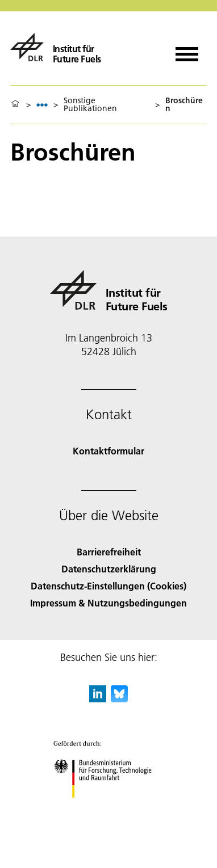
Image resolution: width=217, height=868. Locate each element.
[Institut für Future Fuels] (56, 47)
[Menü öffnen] (187, 50)
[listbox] (42, 105)
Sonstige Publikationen (90, 104)
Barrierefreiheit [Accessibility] (109, 552)
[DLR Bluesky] (119, 699)
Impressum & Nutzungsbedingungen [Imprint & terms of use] (108, 603)
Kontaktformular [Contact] (108, 451)
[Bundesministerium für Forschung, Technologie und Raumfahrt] (109, 808)
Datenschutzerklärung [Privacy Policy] (109, 569)
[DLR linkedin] (98, 699)
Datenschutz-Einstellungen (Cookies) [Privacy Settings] (108, 586)
